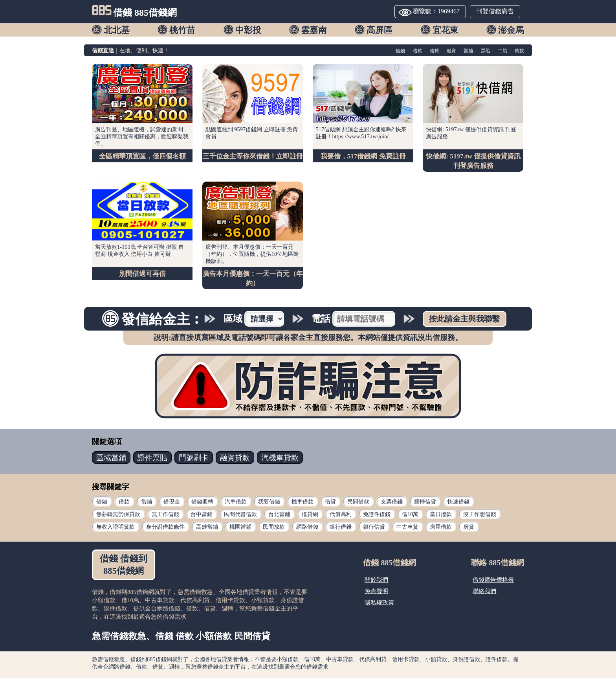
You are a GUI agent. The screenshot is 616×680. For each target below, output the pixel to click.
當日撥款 (441, 516)
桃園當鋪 (240, 528)
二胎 (502, 51)
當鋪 (147, 503)
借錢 (400, 51)
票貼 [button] (152, 459)
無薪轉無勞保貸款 (118, 516)
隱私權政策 (379, 604)
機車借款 (302, 503)
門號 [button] (194, 459)
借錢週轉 (202, 503)
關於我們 (376, 581)
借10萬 (410, 516)
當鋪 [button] (111, 459)
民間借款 (358, 503)
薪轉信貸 (425, 503)
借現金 (172, 503)
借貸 (434, 51)
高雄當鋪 (207, 528)
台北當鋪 (279, 516)
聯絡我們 (484, 593)
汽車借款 (236, 503)
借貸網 (310, 516)
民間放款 (274, 528)
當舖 (468, 51)
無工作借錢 (165, 516)
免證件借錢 (377, 516)
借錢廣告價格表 (493, 581)
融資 (451, 51)
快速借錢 (458, 503)
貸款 (519, 51)
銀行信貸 (374, 528)
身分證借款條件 (165, 528)
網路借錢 (307, 528)
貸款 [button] (235, 459)
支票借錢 (392, 503)
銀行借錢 (341, 528)
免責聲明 (376, 593)
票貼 (486, 51)
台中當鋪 (202, 516)
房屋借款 (441, 528)
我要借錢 (269, 503)
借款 (418, 51)
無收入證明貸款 (115, 528)
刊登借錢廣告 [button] (495, 11)
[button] (112, 30)
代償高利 (341, 516)
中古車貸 (407, 528)
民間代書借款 (240, 516)
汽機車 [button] (280, 459)
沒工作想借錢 (480, 516)
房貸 (469, 528)
